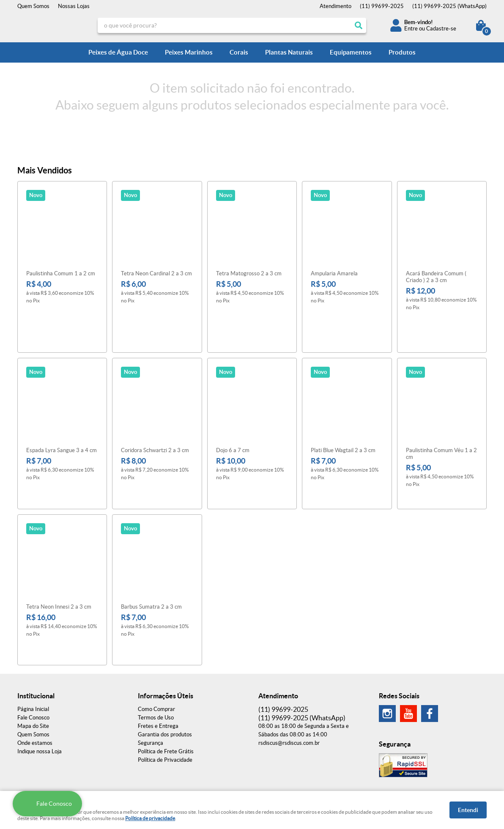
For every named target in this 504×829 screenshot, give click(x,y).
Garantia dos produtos (165, 671)
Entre (411, 29)
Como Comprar (156, 646)
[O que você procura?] (359, 25)
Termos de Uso (156, 655)
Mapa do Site (33, 663)
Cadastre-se (441, 29)
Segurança (151, 680)
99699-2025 (382, 6)
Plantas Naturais (289, 52)
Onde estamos (35, 680)
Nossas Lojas (74, 6)
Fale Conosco (33, 655)
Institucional (36, 633)
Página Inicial (33, 646)
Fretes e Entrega (158, 663)
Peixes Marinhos (189, 52)
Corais (239, 52)
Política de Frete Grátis (166, 688)
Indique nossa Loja (40, 688)
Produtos (402, 52)
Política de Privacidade (165, 697)
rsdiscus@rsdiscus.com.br (289, 680)
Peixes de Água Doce (118, 52)
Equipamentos (351, 52)
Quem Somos (33, 6)
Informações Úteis (166, 633)
